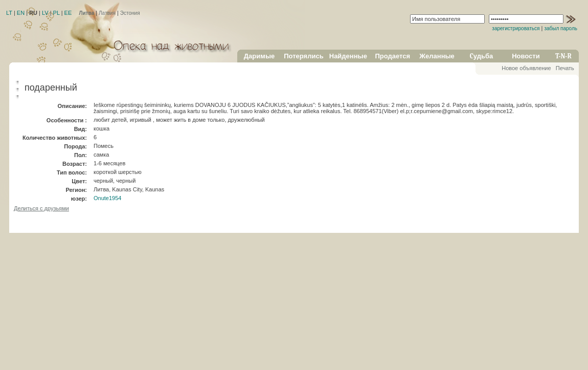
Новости (526, 56)
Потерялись (303, 56)
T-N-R (563, 56)
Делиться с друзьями (41, 208)
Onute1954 (107, 198)
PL (56, 13)
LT (9, 13)
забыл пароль (561, 28)
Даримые (259, 56)
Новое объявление (526, 68)
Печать (565, 68)
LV (45, 13)
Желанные (437, 56)
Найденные (348, 56)
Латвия (107, 13)
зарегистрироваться (516, 28)
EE (68, 13)
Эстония (130, 13)
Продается (392, 56)
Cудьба (482, 56)
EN (21, 13)
